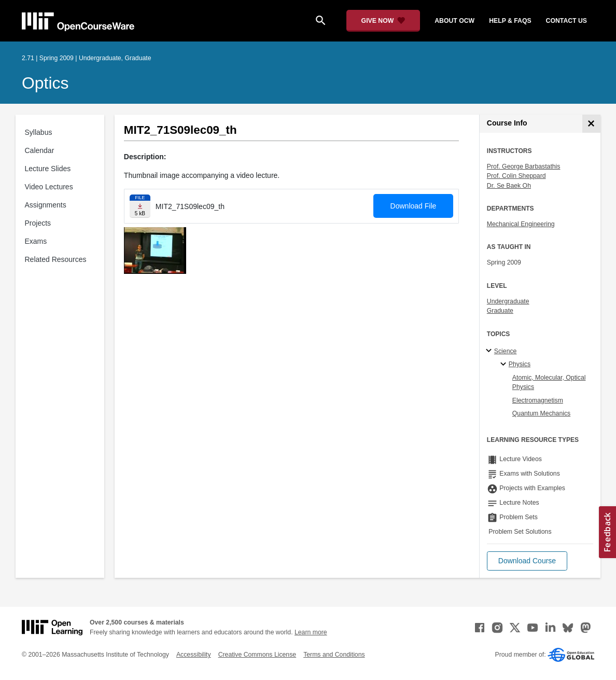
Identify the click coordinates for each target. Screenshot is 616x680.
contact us (566, 21)
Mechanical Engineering (521, 224)
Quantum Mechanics (541, 413)
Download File (414, 206)
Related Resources (56, 259)
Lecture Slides (48, 169)
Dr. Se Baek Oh (509, 186)
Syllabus (39, 132)
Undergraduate (508, 301)
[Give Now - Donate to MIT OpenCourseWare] (383, 21)
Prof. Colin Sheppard (516, 176)
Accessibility (194, 655)
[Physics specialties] (505, 365)
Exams (36, 241)
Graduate (500, 311)
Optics (45, 83)
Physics (520, 364)
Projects (38, 223)
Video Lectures (49, 187)
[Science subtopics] (490, 351)
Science (506, 351)
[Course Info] (591, 124)
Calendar (40, 150)
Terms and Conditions (334, 655)
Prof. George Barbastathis (524, 166)
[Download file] (140, 206)
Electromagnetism (538, 400)
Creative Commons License (257, 655)
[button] (527, 561)
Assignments (46, 205)
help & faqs (510, 21)
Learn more (311, 632)
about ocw (454, 21)
